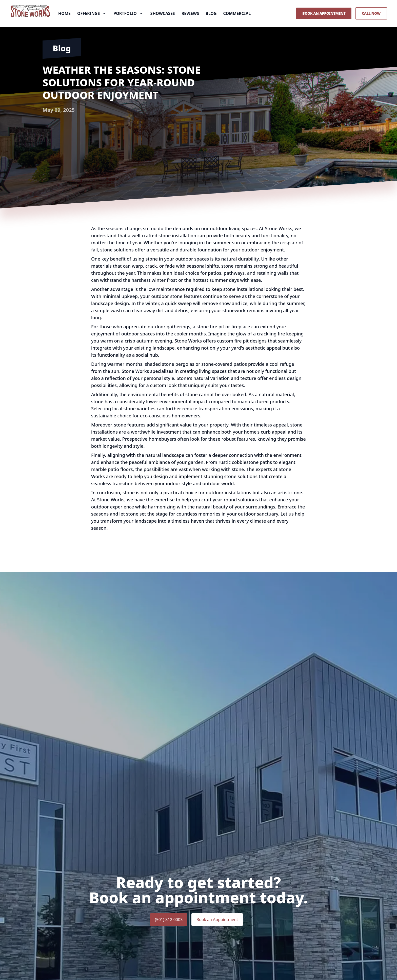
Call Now (371, 22)
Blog (211, 22)
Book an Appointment (324, 22)
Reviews (190, 22)
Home (64, 22)
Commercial (237, 22)
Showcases (163, 22)
